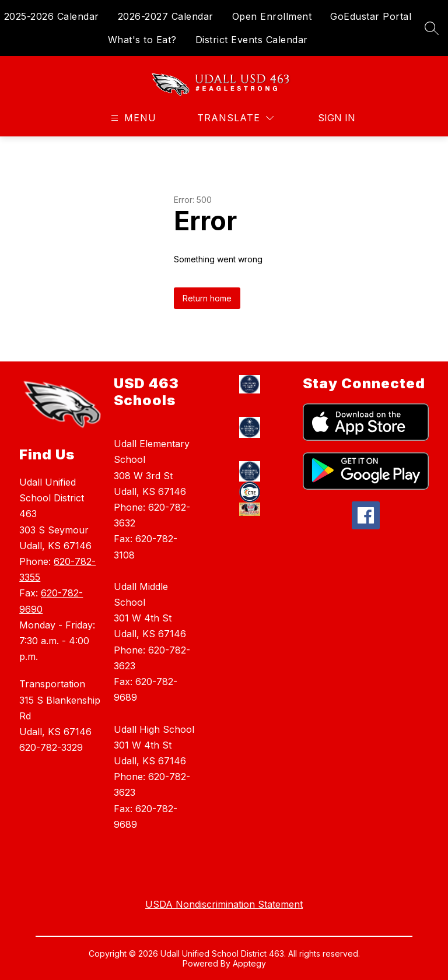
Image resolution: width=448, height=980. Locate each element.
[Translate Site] (235, 118)
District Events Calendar (252, 40)
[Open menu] (132, 118)
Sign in (329, 118)
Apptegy (249, 963)
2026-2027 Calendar (166, 16)
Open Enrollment (272, 16)
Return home (207, 298)
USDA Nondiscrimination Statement (224, 904)
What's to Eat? (142, 40)
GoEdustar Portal (371, 16)
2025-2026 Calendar (52, 16)
